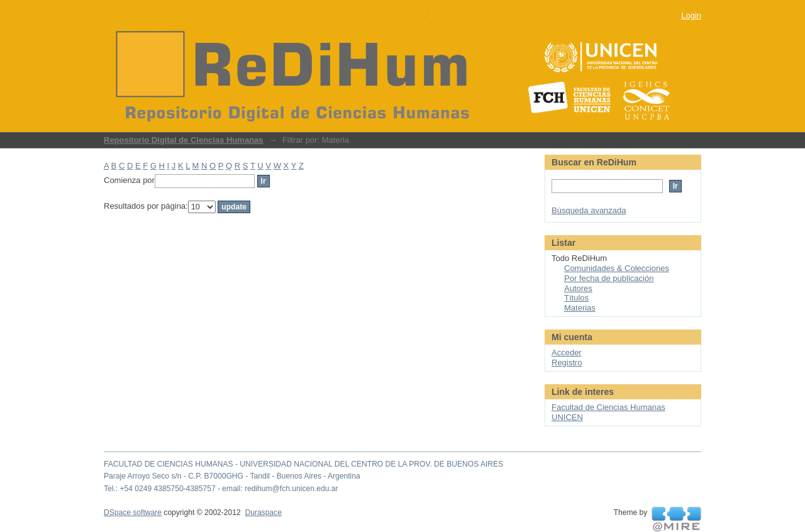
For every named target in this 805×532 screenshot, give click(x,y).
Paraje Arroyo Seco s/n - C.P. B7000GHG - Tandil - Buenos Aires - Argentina (232, 476)
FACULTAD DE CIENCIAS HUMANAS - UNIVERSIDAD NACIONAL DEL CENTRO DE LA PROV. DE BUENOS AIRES (303, 464)
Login (691, 15)
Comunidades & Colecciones (617, 268)
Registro (567, 363)
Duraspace (263, 513)
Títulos (576, 298)
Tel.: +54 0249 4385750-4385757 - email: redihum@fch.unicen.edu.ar (221, 489)
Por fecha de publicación (609, 278)
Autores (578, 288)
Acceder (567, 352)
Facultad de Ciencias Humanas (608, 407)
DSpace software (133, 513)
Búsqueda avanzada (589, 210)
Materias (580, 308)
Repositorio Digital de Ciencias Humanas (184, 140)
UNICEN (567, 417)
